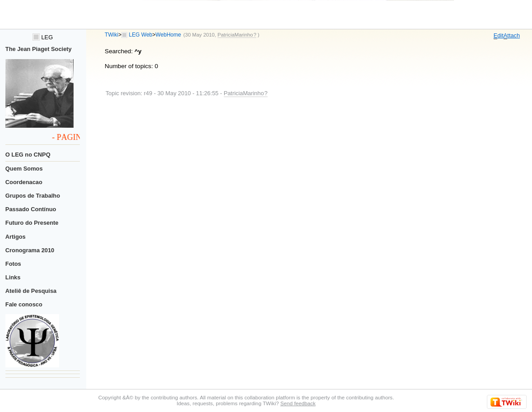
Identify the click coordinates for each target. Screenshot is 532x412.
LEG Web (141, 35)
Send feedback (298, 403)
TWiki (111, 35)
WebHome (169, 35)
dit (499, 36)
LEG (43, 37)
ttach (512, 36)
